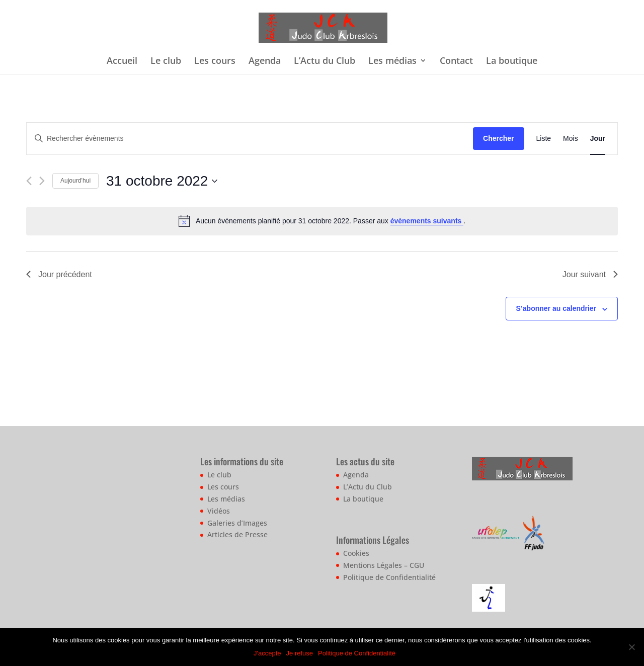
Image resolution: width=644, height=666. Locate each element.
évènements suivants (427, 221)
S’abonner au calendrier (556, 308)
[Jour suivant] (42, 181)
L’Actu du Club (325, 62)
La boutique (512, 62)
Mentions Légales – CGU (384, 565)
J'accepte (267, 653)
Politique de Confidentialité (389, 577)
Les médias (392, 62)
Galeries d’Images (237, 523)
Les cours (215, 62)
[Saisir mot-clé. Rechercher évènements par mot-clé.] (250, 139)
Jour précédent (59, 274)
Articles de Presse (237, 534)
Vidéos (219, 511)
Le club (166, 62)
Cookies (356, 553)
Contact (456, 62)
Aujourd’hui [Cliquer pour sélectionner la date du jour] (75, 181)
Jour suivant (590, 274)
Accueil (122, 62)
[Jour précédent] (29, 181)
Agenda (265, 62)
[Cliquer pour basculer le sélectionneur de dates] (162, 181)
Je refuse (300, 653)
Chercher (498, 138)
